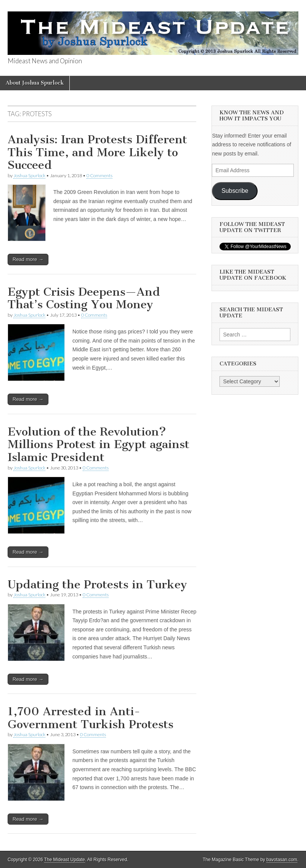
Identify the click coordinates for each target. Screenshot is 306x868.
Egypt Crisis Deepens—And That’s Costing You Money (84, 298)
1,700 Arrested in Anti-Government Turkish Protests (91, 718)
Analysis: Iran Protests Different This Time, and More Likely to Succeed (97, 152)
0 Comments (99, 175)
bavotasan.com (282, 860)
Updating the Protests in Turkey (97, 585)
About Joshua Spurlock (35, 83)
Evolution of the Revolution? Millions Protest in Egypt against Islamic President (99, 444)
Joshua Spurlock (29, 175)
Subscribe (235, 191)
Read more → (28, 259)
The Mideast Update (65, 860)
